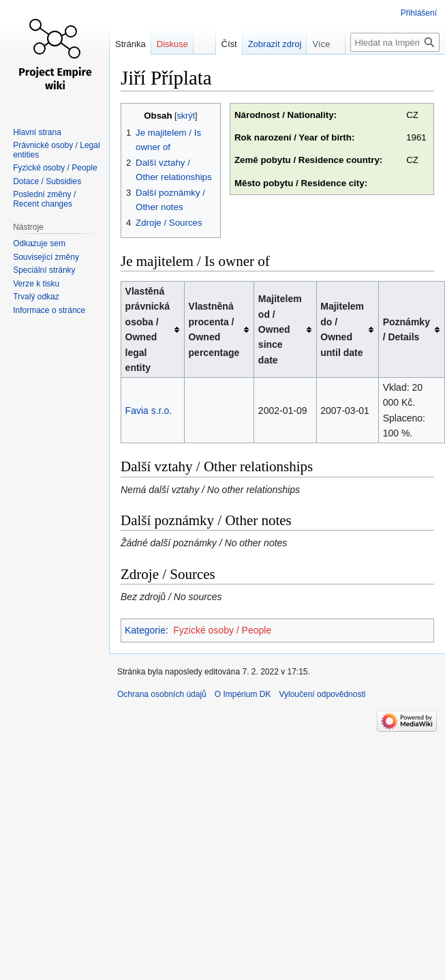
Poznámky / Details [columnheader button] (406, 329)
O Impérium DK (243, 694)
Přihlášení (419, 13)
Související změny (46, 257)
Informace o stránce (49, 310)
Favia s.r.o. (149, 411)
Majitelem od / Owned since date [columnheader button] (280, 329)
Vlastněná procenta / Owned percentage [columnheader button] (214, 329)
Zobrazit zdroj (275, 44)
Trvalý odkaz (36, 297)
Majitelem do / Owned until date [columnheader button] (342, 329)
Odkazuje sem (39, 243)
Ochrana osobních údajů (162, 694)
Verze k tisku (36, 284)
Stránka (131, 44)
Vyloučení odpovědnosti (322, 694)
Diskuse (172, 44)
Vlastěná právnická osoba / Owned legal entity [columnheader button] (148, 329)
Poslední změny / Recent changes (44, 199)
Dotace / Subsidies (47, 181)
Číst (229, 44)
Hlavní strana (37, 132)
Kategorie (145, 630)
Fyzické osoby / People (222, 630)
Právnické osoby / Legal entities (56, 150)
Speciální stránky (44, 270)
